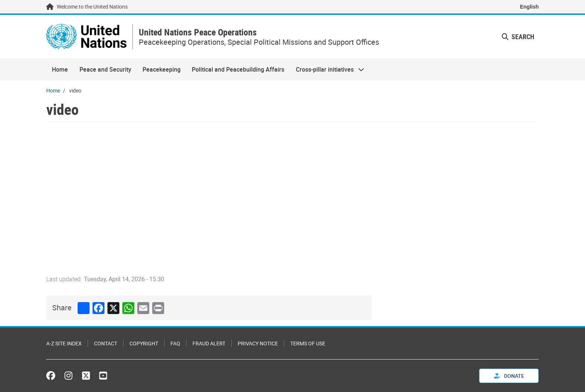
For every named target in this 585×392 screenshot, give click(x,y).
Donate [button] (509, 376)
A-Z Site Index (64, 343)
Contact (106, 343)
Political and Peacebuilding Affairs (238, 69)
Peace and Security (105, 69)
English (529, 7)
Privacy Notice (258, 343)
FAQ (175, 343)
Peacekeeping (162, 69)
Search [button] (518, 37)
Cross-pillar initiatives (327, 69)
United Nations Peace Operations (198, 32)
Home (60, 69)
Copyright (144, 343)
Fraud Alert (209, 343)
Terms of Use (308, 343)
